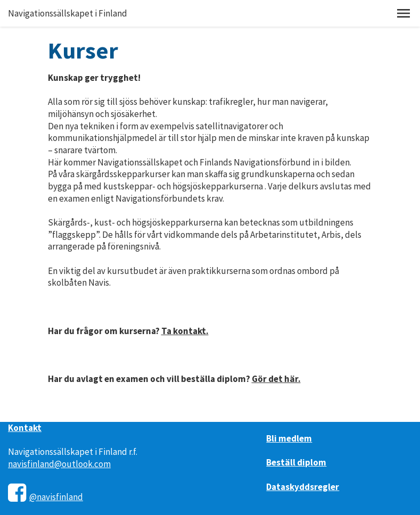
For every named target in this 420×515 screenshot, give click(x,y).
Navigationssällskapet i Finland (68, 13)
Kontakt (25, 428)
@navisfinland (56, 497)
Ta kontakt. (185, 331)
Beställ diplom (296, 462)
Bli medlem (289, 438)
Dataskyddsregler (303, 487)
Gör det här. (276, 379)
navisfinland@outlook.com (59, 464)
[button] (403, 13)
